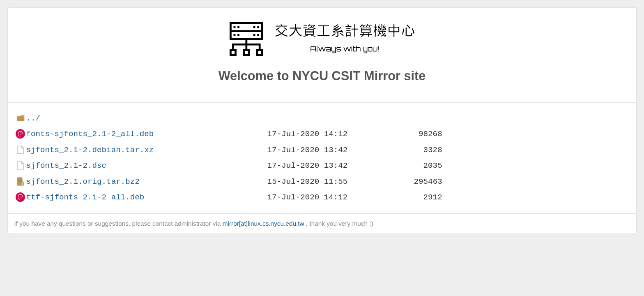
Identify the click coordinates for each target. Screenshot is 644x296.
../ (33, 118)
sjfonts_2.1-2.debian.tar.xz (90, 150)
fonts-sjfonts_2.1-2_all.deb (90, 134)
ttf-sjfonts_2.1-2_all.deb (85, 197)
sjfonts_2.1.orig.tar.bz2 (83, 182)
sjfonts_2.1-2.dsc (66, 165)
